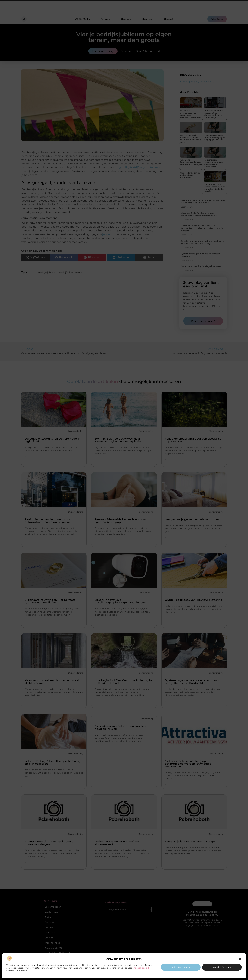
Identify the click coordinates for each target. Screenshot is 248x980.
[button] (240, 959)
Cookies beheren (222, 967)
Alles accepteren (181, 967)
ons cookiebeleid (141, 968)
